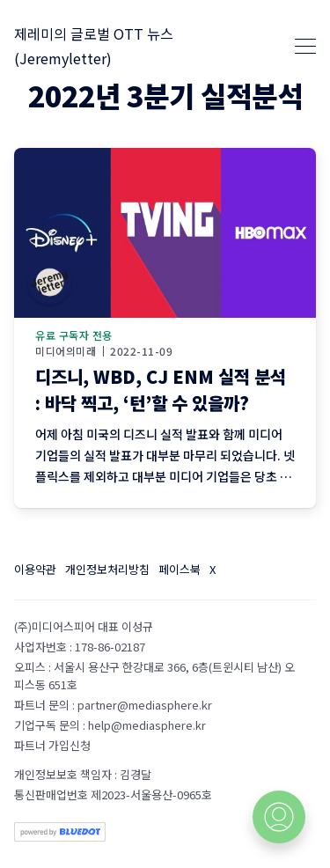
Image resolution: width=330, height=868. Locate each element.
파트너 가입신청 (52, 745)
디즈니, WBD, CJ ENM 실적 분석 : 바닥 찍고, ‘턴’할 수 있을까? (161, 390)
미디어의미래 (66, 351)
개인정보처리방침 (107, 569)
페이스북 (180, 569)
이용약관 (35, 569)
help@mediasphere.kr (147, 725)
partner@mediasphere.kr (145, 705)
